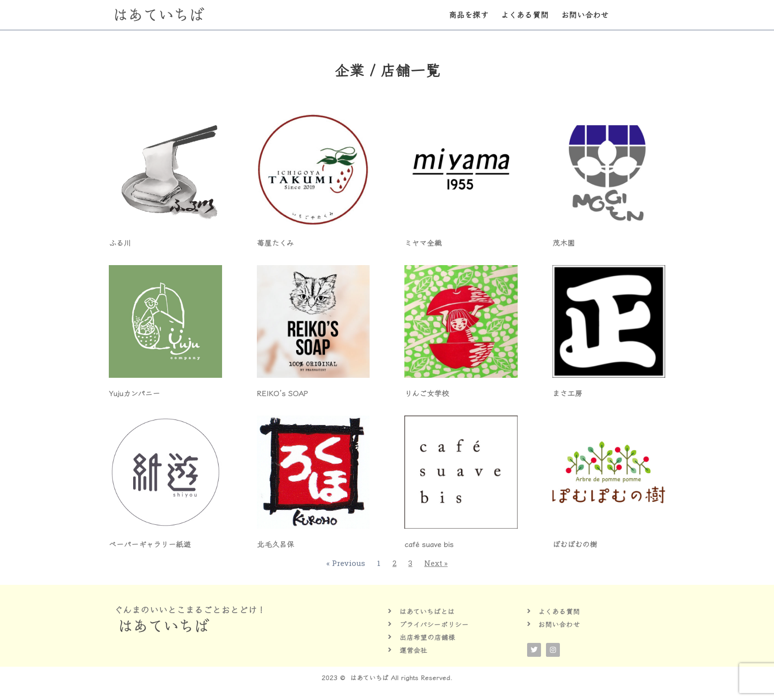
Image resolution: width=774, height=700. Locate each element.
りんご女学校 (427, 393)
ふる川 (120, 243)
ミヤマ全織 (423, 243)
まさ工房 (567, 393)
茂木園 (564, 243)
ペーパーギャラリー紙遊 (150, 544)
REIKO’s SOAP (282, 393)
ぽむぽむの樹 (575, 544)
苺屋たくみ (275, 243)
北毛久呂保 (275, 544)
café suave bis (429, 544)
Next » (436, 563)
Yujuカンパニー (134, 393)
